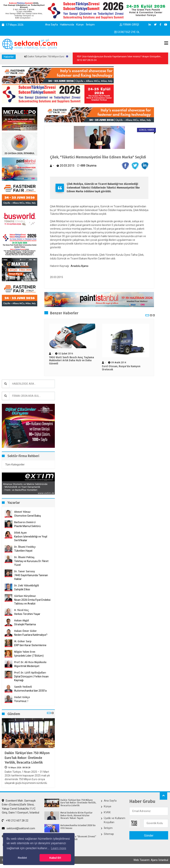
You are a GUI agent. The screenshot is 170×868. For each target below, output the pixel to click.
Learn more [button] (59, 848)
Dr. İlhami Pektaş (24, 557)
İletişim (90, 25)
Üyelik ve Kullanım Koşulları (115, 820)
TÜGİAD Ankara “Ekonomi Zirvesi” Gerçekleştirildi (78, 838)
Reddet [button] (22, 858)
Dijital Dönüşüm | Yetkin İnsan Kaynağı (31, 678)
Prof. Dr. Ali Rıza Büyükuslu (30, 662)
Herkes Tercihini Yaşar (27, 614)
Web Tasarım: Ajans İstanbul (151, 860)
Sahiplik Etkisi (22, 589)
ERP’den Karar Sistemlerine (30, 645)
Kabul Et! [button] (55, 858)
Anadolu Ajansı (80, 266)
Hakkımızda (67, 25)
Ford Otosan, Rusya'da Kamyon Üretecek (121, 368)
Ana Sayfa (51, 25)
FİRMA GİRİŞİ (129, 25)
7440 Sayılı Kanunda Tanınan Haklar (31, 577)
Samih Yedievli (23, 687)
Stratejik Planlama (25, 624)
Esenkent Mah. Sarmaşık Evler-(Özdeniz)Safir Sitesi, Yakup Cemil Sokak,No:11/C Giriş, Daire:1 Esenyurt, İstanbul (21, 807)
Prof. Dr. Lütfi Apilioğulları (30, 673)
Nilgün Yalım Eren (25, 652)
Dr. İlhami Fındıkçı (25, 547)
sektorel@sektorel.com (18, 828)
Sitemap (109, 834)
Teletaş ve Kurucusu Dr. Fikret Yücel (31, 563)
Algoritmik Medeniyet (27, 666)
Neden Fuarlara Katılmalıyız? (31, 635)
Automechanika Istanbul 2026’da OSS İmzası (78, 827)
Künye (80, 25)
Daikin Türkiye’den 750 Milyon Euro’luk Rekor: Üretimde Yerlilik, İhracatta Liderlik (27, 758)
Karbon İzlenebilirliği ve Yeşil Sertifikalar (31, 538)
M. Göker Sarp (23, 641)
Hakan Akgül (22, 621)
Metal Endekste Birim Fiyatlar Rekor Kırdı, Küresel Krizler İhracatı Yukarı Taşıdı (76, 815)
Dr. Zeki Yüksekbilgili (27, 586)
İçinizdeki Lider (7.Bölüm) (29, 656)
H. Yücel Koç (21, 610)
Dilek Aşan (20, 533)
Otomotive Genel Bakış (27, 516)
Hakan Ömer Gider (25, 631)
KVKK (107, 812)
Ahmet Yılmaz (22, 512)
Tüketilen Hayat (24, 551)
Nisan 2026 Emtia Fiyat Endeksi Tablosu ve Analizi (32, 602)
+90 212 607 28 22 (15, 821)
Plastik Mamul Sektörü (27, 526)
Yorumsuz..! (21, 701)
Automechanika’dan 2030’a (30, 691)
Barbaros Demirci (25, 522)
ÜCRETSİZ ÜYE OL (127, 32)
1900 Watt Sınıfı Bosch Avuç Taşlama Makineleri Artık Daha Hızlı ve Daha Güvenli (71, 361)
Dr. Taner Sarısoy (25, 571)
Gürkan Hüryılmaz (25, 596)
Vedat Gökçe (22, 697)
